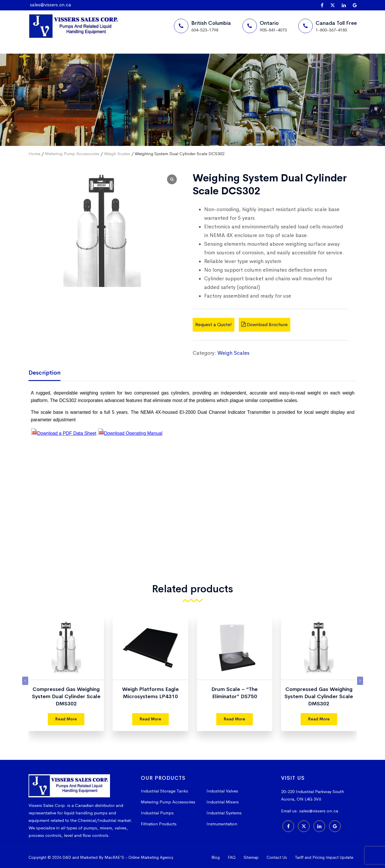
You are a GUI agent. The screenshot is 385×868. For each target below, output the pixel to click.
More (182, 53)
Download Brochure (264, 325)
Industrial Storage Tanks (164, 791)
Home (48, 53)
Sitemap (251, 857)
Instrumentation (222, 824)
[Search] (276, 54)
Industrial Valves (222, 791)
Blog (216, 857)
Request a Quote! (214, 325)
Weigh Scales (117, 154)
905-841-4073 (273, 30)
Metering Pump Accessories (72, 154)
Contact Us (277, 857)
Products (139, 53)
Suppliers (92, 53)
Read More (66, 719)
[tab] (49, 373)
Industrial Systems (224, 813)
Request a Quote (240, 53)
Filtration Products (159, 824)
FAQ (232, 857)
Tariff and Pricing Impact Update (324, 857)
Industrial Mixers (223, 802)
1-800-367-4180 (331, 30)
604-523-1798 (205, 30)
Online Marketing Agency (151, 857)
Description (44, 373)
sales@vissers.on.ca (51, 5)
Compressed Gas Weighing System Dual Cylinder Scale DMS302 (66, 696)
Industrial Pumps (157, 813)
